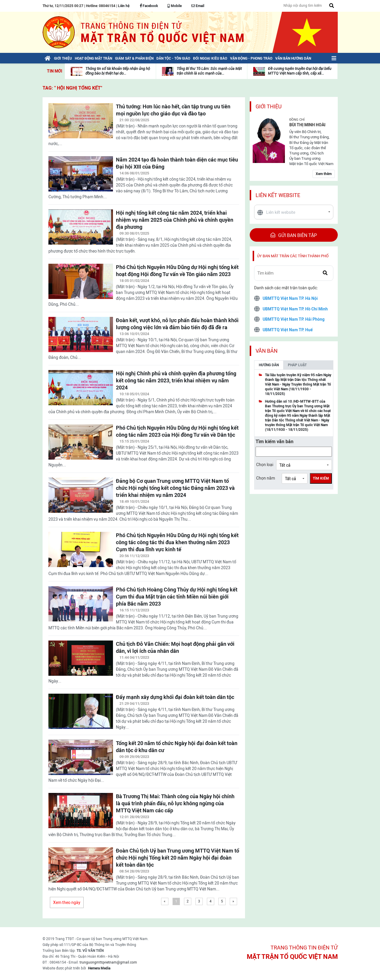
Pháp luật (297, 365)
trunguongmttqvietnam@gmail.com (108, 962)
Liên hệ (124, 6)
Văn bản (267, 351)
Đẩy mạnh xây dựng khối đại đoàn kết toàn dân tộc (175, 697)
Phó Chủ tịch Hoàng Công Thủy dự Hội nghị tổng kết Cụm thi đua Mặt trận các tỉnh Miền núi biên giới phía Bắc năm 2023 (177, 597)
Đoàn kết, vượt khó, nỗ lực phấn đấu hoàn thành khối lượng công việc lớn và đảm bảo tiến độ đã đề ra (177, 324)
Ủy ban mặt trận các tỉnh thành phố (293, 256)
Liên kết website (278, 195)
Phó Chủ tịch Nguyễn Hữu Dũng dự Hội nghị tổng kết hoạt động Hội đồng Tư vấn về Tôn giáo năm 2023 (177, 271)
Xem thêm (324, 174)
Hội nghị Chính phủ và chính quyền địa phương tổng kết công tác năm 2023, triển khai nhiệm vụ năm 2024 (176, 380)
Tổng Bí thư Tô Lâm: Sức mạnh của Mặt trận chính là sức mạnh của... (209, 71)
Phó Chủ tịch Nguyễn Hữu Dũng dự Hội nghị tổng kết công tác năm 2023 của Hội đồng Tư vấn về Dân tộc (177, 431)
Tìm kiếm (321, 478)
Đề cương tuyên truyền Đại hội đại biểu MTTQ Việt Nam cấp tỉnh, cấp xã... (300, 71)
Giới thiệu (269, 106)
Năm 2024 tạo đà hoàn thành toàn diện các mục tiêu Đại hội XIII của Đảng (177, 163)
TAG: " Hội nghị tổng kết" (72, 88)
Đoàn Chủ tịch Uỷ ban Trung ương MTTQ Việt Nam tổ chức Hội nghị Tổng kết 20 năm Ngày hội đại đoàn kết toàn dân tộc (178, 858)
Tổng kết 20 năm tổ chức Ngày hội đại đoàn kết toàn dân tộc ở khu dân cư (177, 747)
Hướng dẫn (269, 365)
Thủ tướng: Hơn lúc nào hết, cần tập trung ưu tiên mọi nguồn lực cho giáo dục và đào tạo (173, 110)
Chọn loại (265, 465)
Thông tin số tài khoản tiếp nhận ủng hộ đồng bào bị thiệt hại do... (118, 71)
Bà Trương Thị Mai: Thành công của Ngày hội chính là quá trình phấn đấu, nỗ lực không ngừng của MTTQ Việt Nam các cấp (175, 803)
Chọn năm (266, 478)
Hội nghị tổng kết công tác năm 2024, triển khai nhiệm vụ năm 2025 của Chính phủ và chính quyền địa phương (175, 220)
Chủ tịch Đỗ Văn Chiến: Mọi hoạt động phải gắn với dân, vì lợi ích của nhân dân (175, 647)
